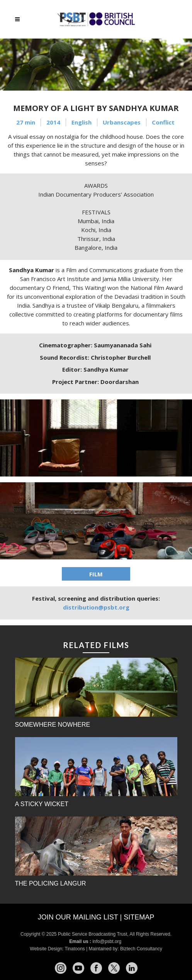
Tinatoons (75, 949)
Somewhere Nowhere (53, 725)
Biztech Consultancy (141, 949)
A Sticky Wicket (42, 804)
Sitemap (139, 917)
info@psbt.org (107, 941)
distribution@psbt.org (96, 607)
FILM (96, 574)
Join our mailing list (78, 917)
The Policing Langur (51, 883)
